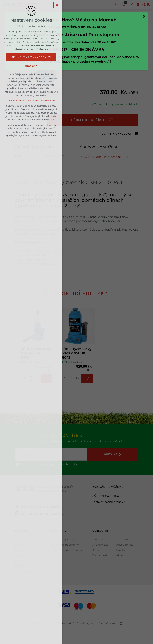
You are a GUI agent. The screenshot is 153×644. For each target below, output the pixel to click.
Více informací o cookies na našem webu (31, 101)
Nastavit (31, 67)
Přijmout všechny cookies (31, 58)
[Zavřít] (144, 16)
